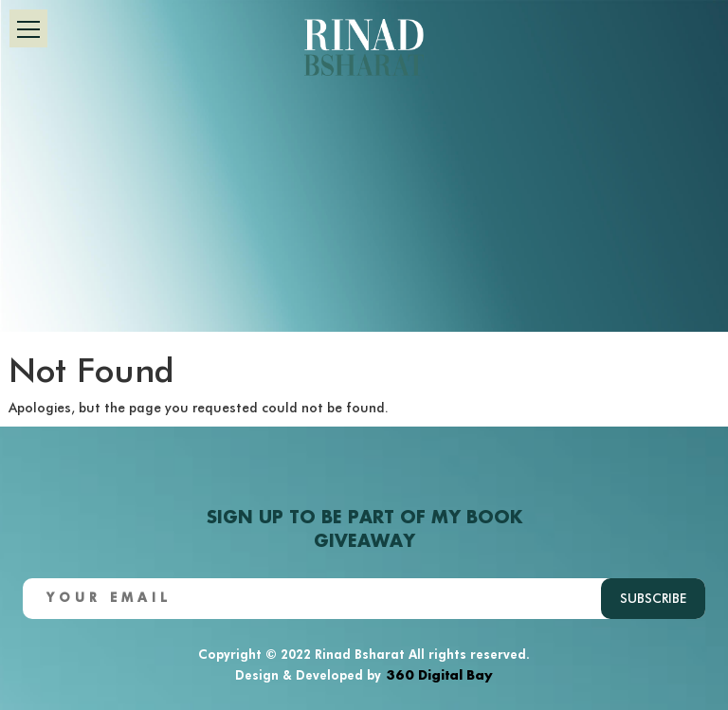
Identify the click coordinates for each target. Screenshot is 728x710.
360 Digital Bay (439, 673)
